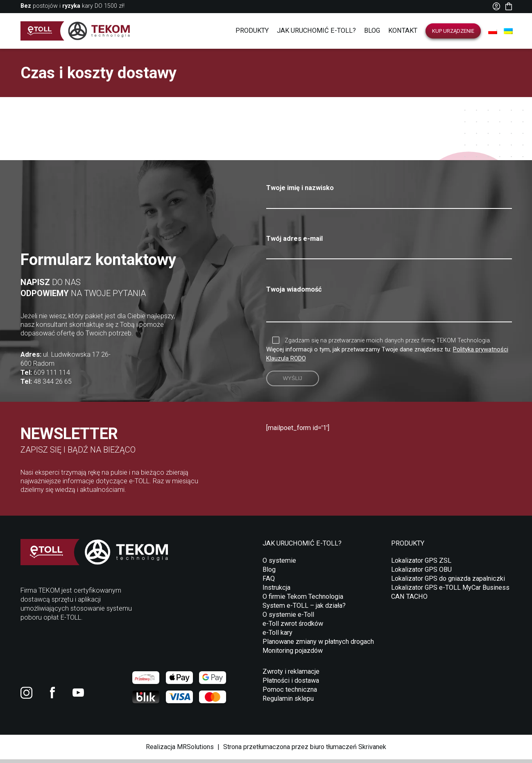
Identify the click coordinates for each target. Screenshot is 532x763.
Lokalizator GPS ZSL (421, 564)
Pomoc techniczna (290, 693)
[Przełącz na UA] (508, 31)
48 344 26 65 (53, 385)
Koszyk (508, 6)
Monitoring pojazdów (293, 654)
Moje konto (497, 6)
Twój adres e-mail (389, 245)
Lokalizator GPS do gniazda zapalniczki (448, 582)
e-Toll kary (277, 636)
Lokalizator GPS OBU (421, 573)
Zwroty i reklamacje (291, 675)
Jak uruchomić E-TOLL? (316, 31)
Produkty (252, 31)
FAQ (269, 582)
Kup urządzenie (453, 31)
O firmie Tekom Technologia (303, 600)
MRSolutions (195, 751)
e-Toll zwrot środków (293, 627)
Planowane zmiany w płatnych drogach (318, 645)
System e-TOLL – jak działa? (304, 609)
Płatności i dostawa (291, 684)
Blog (372, 31)
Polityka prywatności (481, 353)
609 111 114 (52, 376)
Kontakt (403, 31)
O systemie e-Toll (288, 618)
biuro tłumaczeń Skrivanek (348, 751)
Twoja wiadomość (389, 307)
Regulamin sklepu (288, 702)
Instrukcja (276, 591)
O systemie (279, 564)
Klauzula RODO (286, 362)
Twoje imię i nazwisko (389, 194)
